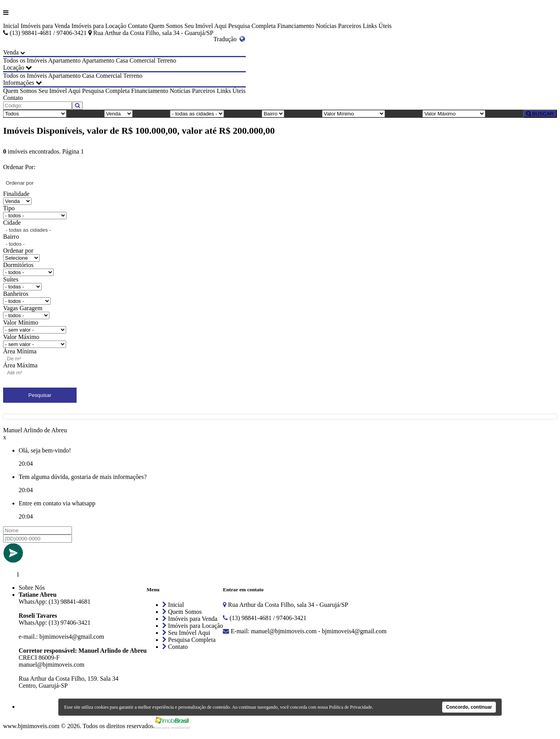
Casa (122, 60)
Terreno (166, 60)
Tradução (229, 39)
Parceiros (350, 26)
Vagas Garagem (23, 308)
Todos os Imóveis (25, 60)
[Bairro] (273, 114)
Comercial (143, 60)
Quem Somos (166, 26)
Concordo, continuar (469, 707)
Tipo (9, 208)
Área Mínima (20, 351)
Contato (138, 26)
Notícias (326, 26)
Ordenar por (18, 251)
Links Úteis (377, 26)
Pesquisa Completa (252, 26)
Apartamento (65, 60)
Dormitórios (18, 265)
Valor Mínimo (21, 322)
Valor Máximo (21, 337)
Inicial (11, 26)
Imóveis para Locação (99, 26)
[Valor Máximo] (454, 114)
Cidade (12, 223)
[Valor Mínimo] (353, 114)
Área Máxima (20, 365)
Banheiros (16, 294)
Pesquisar (40, 395)
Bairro (11, 237)
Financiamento (296, 26)
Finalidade (16, 194)
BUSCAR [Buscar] (540, 114)
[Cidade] (197, 114)
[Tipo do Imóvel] (35, 114)
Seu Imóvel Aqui (205, 26)
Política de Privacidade (351, 707)
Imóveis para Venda (45, 26)
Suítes (11, 279)
